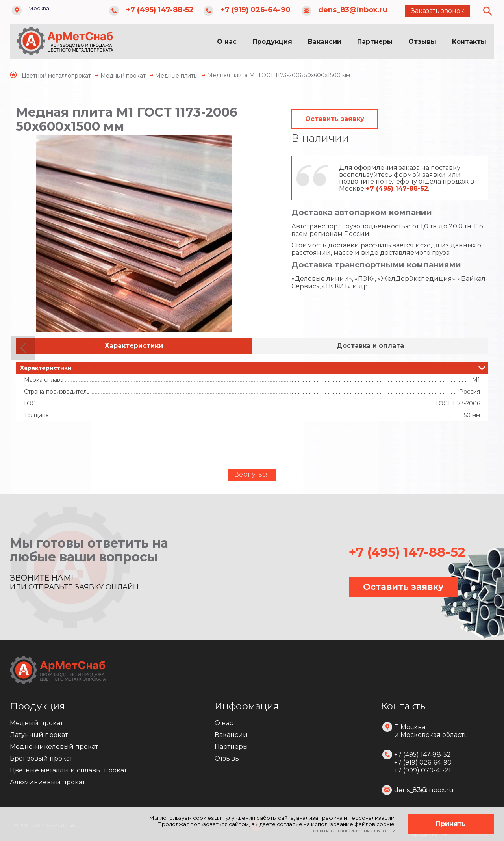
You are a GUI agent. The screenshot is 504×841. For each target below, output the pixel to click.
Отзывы (422, 42)
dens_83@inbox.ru (353, 10)
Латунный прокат (39, 735)
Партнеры (375, 42)
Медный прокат (36, 723)
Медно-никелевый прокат (54, 747)
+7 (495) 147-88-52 (160, 10)
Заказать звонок (438, 11)
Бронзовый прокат (41, 758)
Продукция (272, 42)
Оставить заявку (335, 119)
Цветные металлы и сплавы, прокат (68, 770)
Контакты (469, 42)
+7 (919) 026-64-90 (256, 10)
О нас (227, 42)
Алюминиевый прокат (47, 782)
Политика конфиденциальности (352, 830)
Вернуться (252, 474)
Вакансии (325, 42)
